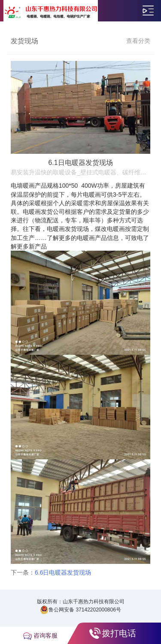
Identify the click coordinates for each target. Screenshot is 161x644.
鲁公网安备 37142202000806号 (80, 610)
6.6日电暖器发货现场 (63, 572)
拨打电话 (119, 633)
